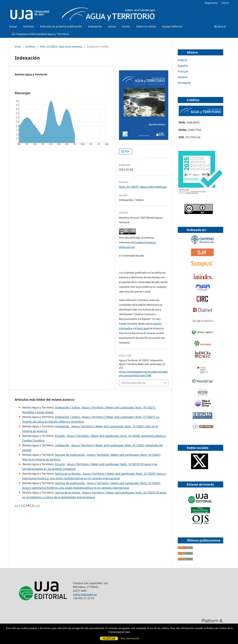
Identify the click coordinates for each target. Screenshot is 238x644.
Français (183, 71)
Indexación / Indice (68, 407)
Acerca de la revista (68, 492)
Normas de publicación (70, 455)
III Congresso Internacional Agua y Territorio (40, 34)
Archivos (29, 26)
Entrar (225, 3)
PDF (127, 151)
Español (183, 66)
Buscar (220, 26)
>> (38, 505)
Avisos (112, 26)
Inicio (18, 46)
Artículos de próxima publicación (61, 26)
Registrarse (211, 3)
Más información (130, 638)
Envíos (126, 26)
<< (16, 505)
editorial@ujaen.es (85, 594)
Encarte (60, 436)
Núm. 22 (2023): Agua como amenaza (61, 46)
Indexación (95, 26)
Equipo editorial (172, 26)
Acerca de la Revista (68, 474)
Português (184, 83)
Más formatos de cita (133, 383)
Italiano (183, 77)
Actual (13, 26)
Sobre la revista (146, 26)
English (182, 60)
